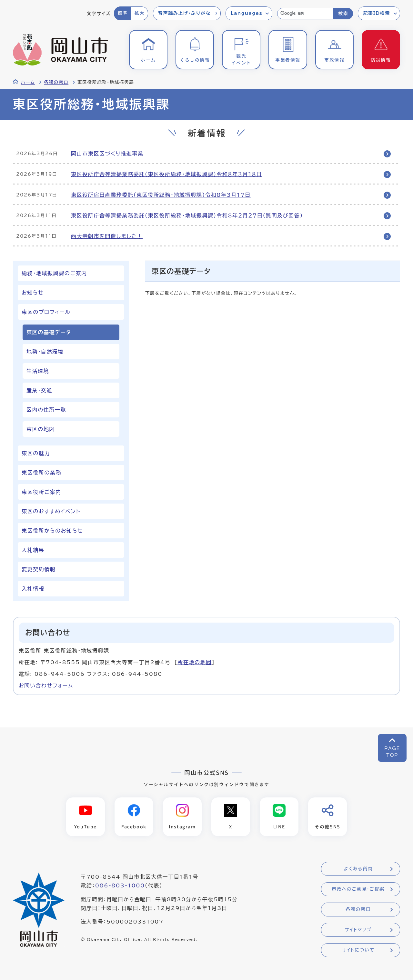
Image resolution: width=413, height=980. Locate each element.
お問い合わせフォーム (46, 685)
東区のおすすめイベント (51, 511)
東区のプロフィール (46, 312)
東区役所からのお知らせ (52, 531)
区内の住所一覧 (46, 410)
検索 (343, 14)
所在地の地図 (195, 662)
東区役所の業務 (41, 473)
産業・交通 (39, 390)
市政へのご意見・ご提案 (358, 889)
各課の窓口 (56, 82)
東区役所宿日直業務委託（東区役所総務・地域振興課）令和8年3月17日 (161, 195)
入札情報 (33, 589)
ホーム (28, 82)
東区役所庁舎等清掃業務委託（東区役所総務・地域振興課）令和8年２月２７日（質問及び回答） (187, 215)
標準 (122, 13)
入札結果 (33, 550)
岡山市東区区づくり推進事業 (107, 154)
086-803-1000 (120, 886)
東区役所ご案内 (41, 492)
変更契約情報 (39, 569)
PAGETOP (392, 752)
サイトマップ (358, 930)
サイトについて (358, 950)
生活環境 (38, 371)
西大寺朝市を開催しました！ (107, 236)
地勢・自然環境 (45, 352)
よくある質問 (358, 869)
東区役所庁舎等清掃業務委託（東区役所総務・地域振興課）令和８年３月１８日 (166, 174)
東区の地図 (41, 429)
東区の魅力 (36, 453)
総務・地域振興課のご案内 (54, 273)
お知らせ (33, 293)
